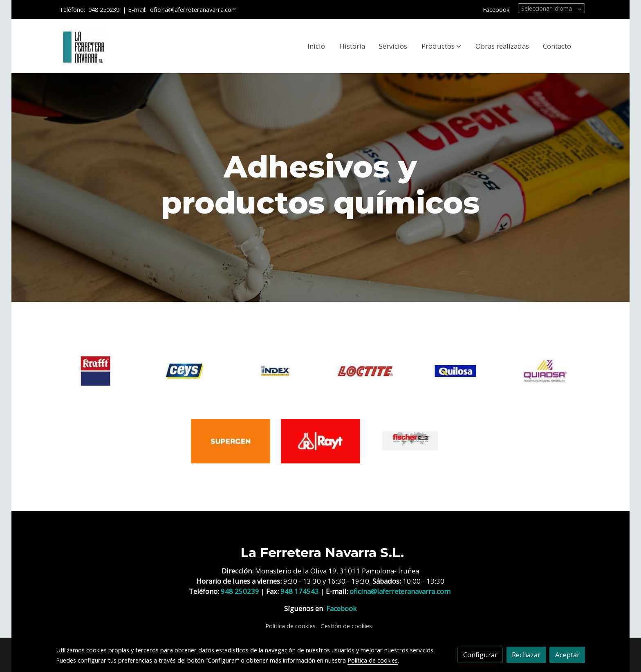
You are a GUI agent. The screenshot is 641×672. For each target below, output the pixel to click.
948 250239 (104, 9)
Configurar (480, 655)
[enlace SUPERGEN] (231, 440)
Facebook (496, 9)
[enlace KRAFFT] (96, 370)
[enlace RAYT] (321, 440)
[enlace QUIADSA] (546, 370)
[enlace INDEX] (276, 370)
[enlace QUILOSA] (456, 370)
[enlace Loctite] (366, 370)
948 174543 (300, 591)
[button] (441, 46)
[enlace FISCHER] (411, 440)
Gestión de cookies (346, 626)
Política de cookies (290, 626)
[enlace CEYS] (186, 370)
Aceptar (567, 655)
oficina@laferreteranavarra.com (194, 9)
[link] (84, 46)
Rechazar (526, 655)
